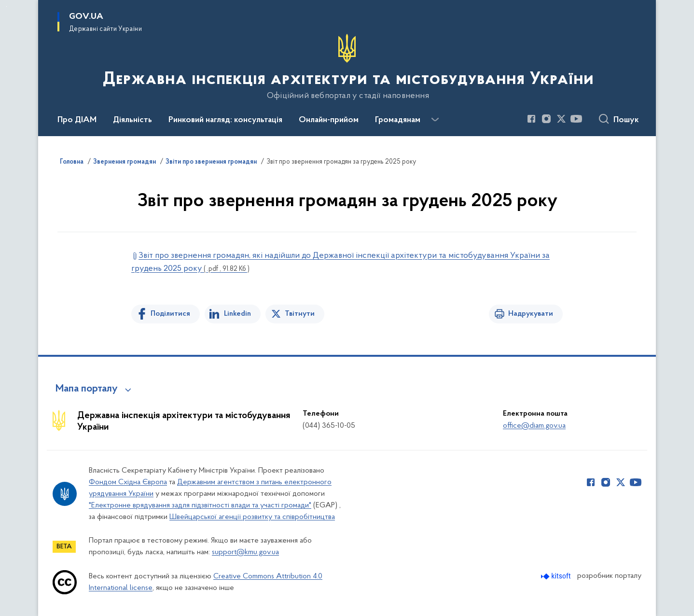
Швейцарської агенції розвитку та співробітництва (252, 517)
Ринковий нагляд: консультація (225, 120)
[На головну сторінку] (347, 67)
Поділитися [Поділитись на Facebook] (170, 314)
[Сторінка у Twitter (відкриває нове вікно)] (561, 119)
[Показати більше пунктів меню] (435, 120)
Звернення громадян (125, 162)
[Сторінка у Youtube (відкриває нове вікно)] (576, 119)
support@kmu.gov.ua (245, 552)
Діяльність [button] (132, 120)
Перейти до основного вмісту (7, 7)
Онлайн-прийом (329, 120)
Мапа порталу (87, 389)
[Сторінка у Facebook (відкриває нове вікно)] (531, 119)
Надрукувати (531, 314)
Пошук (626, 120)
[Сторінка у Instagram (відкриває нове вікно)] (546, 119)
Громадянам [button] (398, 120)
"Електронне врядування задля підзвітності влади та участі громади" (200, 505)
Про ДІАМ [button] (77, 120)
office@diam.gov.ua (534, 426)
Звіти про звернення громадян (211, 162)
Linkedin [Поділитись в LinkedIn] (237, 314)
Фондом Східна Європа (128, 482)
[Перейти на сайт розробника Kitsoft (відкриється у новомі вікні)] (557, 576)
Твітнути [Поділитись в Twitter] (300, 314)
